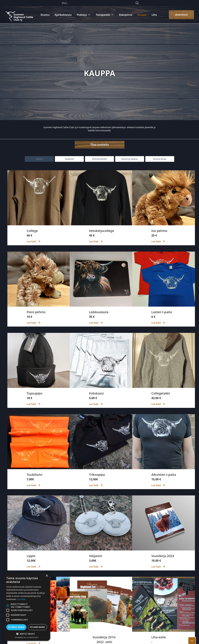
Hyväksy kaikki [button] (16, 627)
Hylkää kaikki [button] (38, 627)
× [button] (47, 576)
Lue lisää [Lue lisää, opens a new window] (21, 599)
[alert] (27, 607)
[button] (27, 634)
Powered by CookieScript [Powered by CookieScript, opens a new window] (27, 637)
